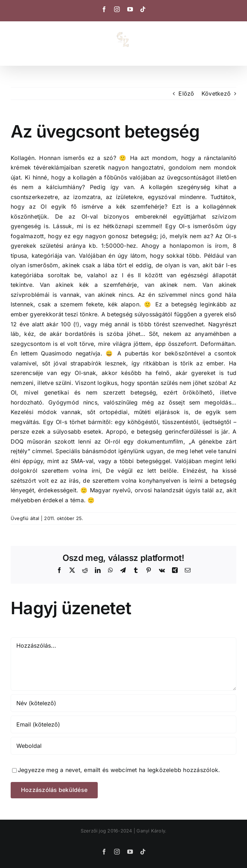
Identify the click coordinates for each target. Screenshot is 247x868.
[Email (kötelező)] (123, 724)
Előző (186, 93)
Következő (216, 93)
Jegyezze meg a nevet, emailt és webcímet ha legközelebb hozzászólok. (119, 770)
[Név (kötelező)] (123, 703)
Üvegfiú (20, 518)
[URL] (123, 746)
